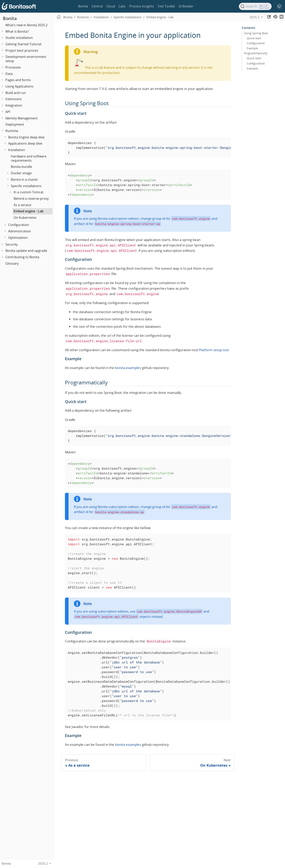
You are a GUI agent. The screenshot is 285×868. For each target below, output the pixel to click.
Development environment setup (26, 59)
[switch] (279, 6)
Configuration (19, 225)
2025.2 (254, 17)
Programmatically (256, 53)
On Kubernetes (25, 218)
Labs (122, 6)
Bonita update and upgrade (26, 251)
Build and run (16, 93)
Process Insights (142, 6)
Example (252, 48)
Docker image (21, 173)
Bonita (83, 6)
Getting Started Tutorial (23, 44)
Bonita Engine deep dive (26, 137)
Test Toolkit (166, 6)
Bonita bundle (21, 167)
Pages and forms (18, 80)
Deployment (15, 124)
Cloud (111, 6)
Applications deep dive (25, 143)
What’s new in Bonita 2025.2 (26, 25)
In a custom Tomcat (29, 192)
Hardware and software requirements (29, 158)
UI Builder (186, 6)
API (8, 112)
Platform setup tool (214, 350)
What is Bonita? (17, 31)
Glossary (12, 263)
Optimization (18, 238)
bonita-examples (128, 368)
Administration (20, 231)
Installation (17, 150)
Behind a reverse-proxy (31, 199)
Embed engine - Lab (29, 211)
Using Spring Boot (256, 33)
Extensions (14, 99)
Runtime (12, 131)
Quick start (254, 38)
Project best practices (22, 50)
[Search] (255, 6)
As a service (22, 205)
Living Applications (19, 86)
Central (97, 6)
